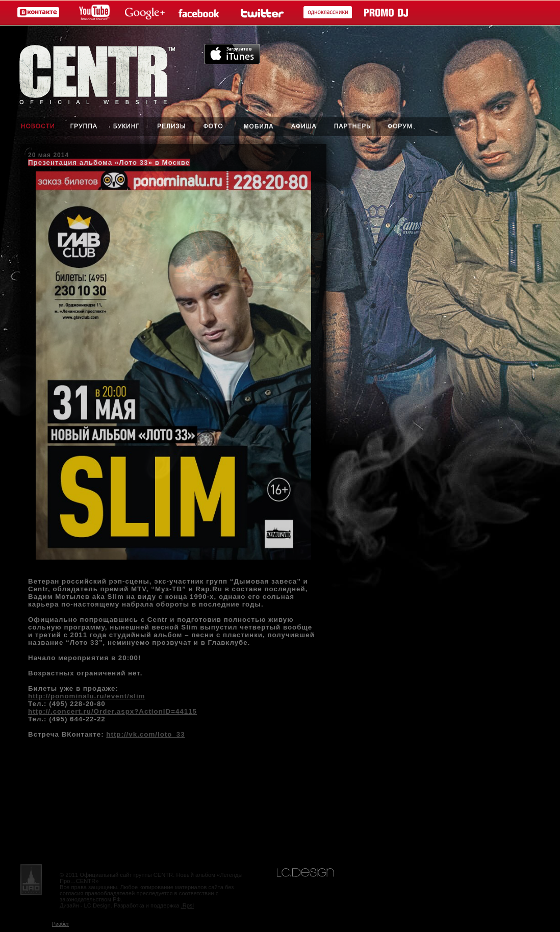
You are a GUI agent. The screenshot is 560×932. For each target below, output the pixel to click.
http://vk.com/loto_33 (145, 734)
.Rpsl (188, 905)
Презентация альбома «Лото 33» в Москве (109, 162)
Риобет (60, 924)
